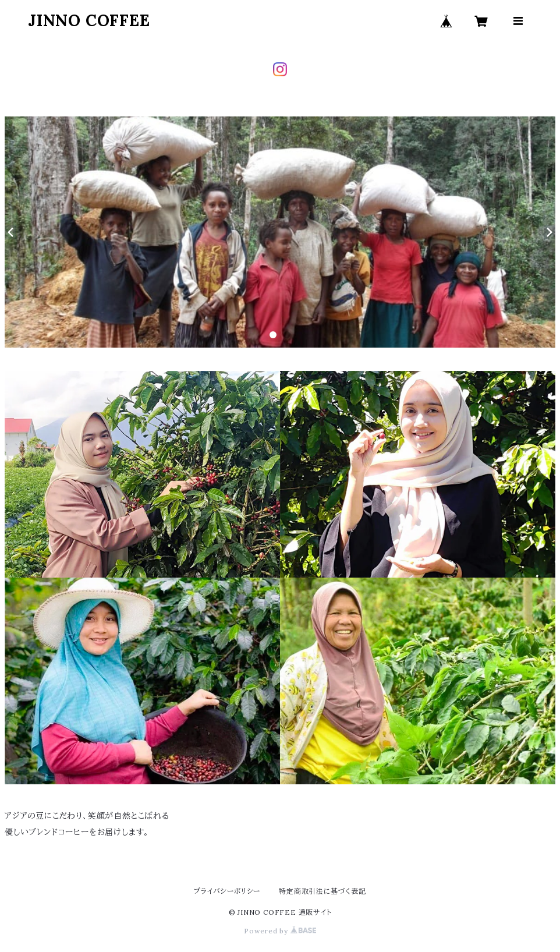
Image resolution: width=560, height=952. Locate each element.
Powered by (280, 931)
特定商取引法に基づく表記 (322, 891)
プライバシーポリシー (227, 891)
